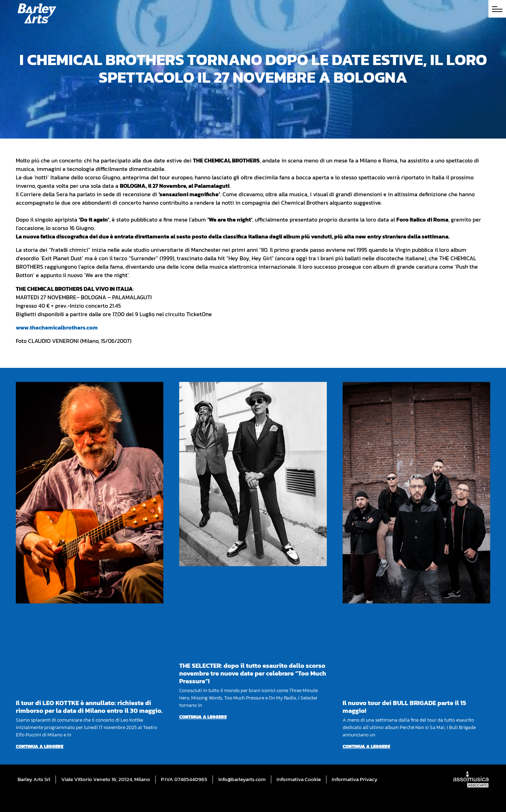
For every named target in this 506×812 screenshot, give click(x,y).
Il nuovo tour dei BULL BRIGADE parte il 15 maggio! (404, 707)
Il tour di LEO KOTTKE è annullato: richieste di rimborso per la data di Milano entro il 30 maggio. (89, 707)
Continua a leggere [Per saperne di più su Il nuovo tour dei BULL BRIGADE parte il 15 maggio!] (366, 746)
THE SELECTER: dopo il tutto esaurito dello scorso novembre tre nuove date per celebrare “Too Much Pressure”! (253, 673)
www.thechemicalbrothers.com (57, 327)
